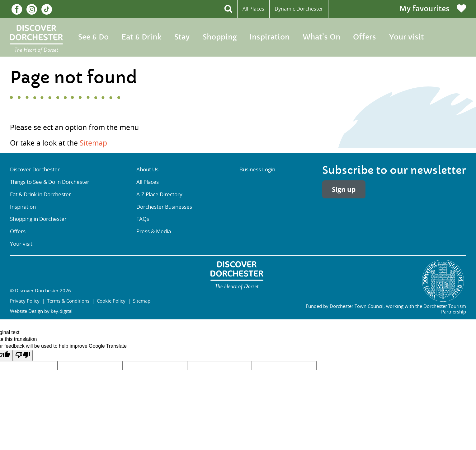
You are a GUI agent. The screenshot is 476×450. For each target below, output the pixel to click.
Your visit (407, 37)
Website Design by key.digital (41, 311)
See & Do (93, 37)
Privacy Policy (25, 301)
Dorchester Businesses (164, 207)
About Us (147, 169)
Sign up (344, 190)
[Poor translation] (23, 355)
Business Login (257, 169)
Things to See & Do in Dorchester (50, 182)
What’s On (321, 37)
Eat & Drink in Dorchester (40, 194)
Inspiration (269, 37)
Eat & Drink (141, 37)
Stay (182, 37)
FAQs (143, 219)
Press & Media (154, 231)
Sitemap (93, 143)
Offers (365, 37)
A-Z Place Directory (159, 194)
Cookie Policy (111, 301)
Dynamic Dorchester (299, 9)
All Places (253, 9)
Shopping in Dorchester (38, 219)
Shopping (220, 37)
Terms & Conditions (68, 301)
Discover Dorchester (35, 169)
